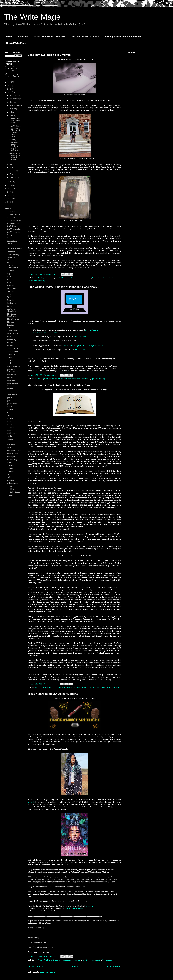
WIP (9, 328)
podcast (10, 427)
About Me (23, 37)
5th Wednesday (14, 232)
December (14, 95)
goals (9, 401)
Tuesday (10, 325)
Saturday (11, 300)
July (11, 112)
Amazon (89, 906)
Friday (10, 263)
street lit (10, 463)
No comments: (51, 274)
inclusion (11, 409)
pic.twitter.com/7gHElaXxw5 (90, 346)
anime (10, 337)
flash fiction (12, 395)
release (10, 439)
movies (10, 421)
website (31, 802)
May (12, 164)
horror (10, 407)
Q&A (9, 297)
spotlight (11, 457)
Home (9, 37)
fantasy (10, 392)
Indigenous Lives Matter (12, 267)
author (10, 346)
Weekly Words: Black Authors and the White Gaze (59, 385)
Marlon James (99, 687)
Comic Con (49, 278)
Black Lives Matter (12, 242)
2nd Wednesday (14, 220)
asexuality (11, 340)
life (94, 278)
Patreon (99, 278)
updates (95, 379)
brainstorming (13, 366)
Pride (106, 278)
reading (109, 687)
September (14, 105)
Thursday (11, 322)
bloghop (11, 357)
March (13, 171)
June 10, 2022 (80, 337)
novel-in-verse (89, 960)
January (13, 178)
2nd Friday (39, 687)
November (14, 99)
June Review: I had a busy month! (49, 55)
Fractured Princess (79, 278)
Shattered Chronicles (81, 379)
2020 (10, 185)
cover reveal (12, 383)
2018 (10, 192)
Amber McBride (51, 960)
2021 (10, 182)
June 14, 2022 (80, 350)
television (11, 465)
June (90, 278)
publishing (12, 433)
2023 (10, 89)
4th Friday (39, 278)
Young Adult (108, 960)
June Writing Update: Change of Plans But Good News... (63, 287)
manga (10, 418)
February (14, 174)
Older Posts (114, 967)
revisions (11, 445)
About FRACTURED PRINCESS (50, 37)
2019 (10, 189)
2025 (10, 82)
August (13, 109)
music (9, 424)
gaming (10, 398)
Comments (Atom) (48, 972)
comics (10, 377)
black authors (64, 687)
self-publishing (14, 451)
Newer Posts (35, 967)
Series (10, 306)
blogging (11, 354)
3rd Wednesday (14, 223)
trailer (10, 477)
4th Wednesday (14, 229)
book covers (12, 360)
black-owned (13, 351)
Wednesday (12, 331)
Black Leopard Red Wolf (81, 687)
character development (13, 370)
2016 (10, 199)
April (12, 167)
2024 (10, 86)
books (74, 960)
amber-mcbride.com (74, 908)
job (8, 412)
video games (12, 483)
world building (13, 492)
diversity (11, 386)
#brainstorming (92, 330)
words (10, 486)
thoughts (11, 471)
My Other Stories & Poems (85, 37)
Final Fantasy (13, 255)
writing (42, 281)
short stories (12, 454)
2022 (10, 92)
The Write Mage (32, 17)
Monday (10, 285)
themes (10, 468)
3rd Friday (39, 379)
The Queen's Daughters (12, 315)
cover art (11, 380)
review (10, 442)
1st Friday (39, 960)
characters (11, 374)
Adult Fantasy (51, 687)
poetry (99, 960)
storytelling (12, 460)
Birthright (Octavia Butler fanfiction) (123, 37)
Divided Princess (62, 278)
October (13, 102)
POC (9, 294)
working (11, 489)
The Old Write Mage (16, 43)
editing (10, 389)
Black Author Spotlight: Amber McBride (53, 694)
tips (9, 474)
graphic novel (13, 404)
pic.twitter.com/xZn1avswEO (46, 332)
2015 (10, 202)
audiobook (11, 343)
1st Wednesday (13, 214)
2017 (10, 195)
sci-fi (9, 448)
